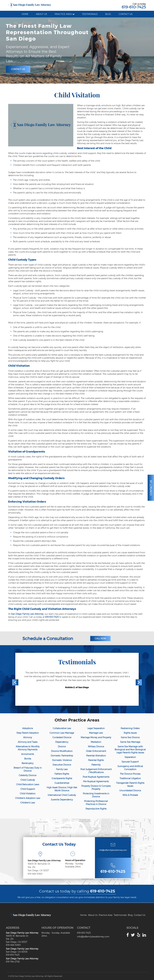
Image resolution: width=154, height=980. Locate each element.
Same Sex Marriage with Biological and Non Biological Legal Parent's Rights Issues (130, 750)
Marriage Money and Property (96, 737)
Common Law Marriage (62, 733)
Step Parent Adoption (28, 733)
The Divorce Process (130, 774)
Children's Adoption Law (28, 798)
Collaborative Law (62, 728)
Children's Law (28, 803)
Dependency (62, 742)
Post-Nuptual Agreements (96, 777)
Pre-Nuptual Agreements (96, 781)
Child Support (28, 789)
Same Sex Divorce (130, 737)
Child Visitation (28, 794)
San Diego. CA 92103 (17, 952)
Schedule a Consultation (48, 639)
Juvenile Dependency (62, 800)
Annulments (28, 754)
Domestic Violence (62, 760)
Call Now (100, 639)
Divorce (62, 747)
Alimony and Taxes (28, 742)
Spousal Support (130, 762)
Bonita (28, 759)
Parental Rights (96, 760)
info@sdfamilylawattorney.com (113, 850)
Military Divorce (96, 747)
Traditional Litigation (130, 778)
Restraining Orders (130, 728)
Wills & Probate (130, 795)
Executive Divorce (62, 765)
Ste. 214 (31, 867)
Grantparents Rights (62, 778)
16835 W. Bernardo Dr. (39, 864)
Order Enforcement (96, 751)
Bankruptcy (28, 763)
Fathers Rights (62, 774)
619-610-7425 (134, 7)
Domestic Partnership (62, 756)
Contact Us (18, 69)
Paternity (96, 765)
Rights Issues (130, 733)
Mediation (96, 742)
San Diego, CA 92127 (38, 870)
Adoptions (28, 728)
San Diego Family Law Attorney (27, 614)
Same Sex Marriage (130, 742)
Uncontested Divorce (130, 791)
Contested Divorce (62, 737)
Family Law (62, 769)
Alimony (28, 737)
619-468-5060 (35, 874)
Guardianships (62, 783)
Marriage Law (96, 733)
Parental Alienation (96, 756)
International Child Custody (62, 795)
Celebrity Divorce (28, 775)
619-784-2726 (13, 962)
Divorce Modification (62, 751)
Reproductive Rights (96, 809)
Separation (130, 757)
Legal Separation (96, 728)
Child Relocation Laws (28, 784)
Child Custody (28, 780)
